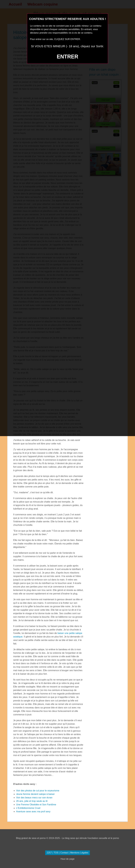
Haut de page (67, 859)
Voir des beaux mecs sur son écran (34, 798)
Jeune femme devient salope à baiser (35, 794)
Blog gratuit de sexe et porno (31, 838)
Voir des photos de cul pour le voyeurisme (38, 791)
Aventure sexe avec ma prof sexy (33, 812)
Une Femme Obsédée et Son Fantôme (36, 805)
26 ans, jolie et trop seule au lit (32, 801)
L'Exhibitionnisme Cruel (28, 808)
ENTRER (67, 57)
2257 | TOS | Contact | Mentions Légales (67, 853)
